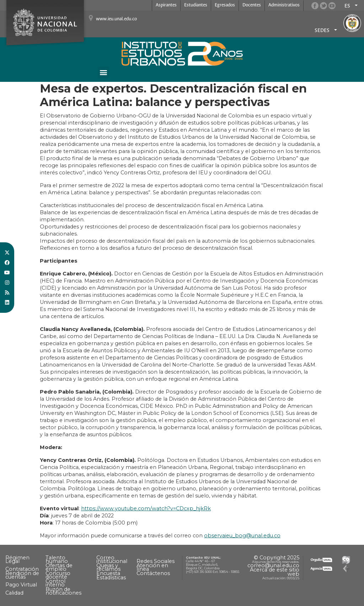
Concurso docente (58, 575)
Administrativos (284, 5)
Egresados (225, 5)
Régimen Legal (17, 559)
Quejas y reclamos (108, 567)
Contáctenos (153, 573)
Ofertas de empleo (59, 567)
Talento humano (57, 559)
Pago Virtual (21, 585)
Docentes (252, 5)
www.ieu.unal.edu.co (116, 19)
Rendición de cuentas (22, 575)
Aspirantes (166, 5)
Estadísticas (111, 578)
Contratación (22, 569)
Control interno (55, 583)
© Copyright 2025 (277, 558)
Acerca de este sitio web (275, 572)
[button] (103, 72)
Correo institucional (112, 559)
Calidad (14, 593)
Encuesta (108, 573)
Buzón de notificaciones (63, 591)
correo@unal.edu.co (273, 565)
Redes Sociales (156, 561)
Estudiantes (196, 5)
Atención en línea (152, 567)
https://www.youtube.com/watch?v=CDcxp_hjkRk (146, 508)
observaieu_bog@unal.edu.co (242, 536)
